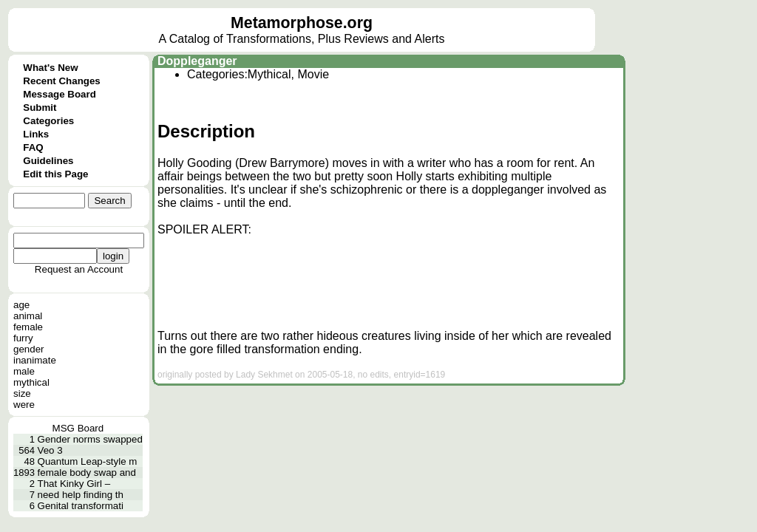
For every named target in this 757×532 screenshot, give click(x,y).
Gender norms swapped (90, 439)
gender (29, 349)
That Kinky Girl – (74, 484)
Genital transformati (81, 506)
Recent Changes (61, 81)
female (28, 327)
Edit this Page (55, 174)
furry (23, 338)
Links (36, 134)
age (21, 305)
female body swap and (87, 473)
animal (28, 316)
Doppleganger (197, 61)
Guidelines (48, 161)
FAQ (33, 147)
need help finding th (81, 495)
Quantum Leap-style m (88, 461)
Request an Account (79, 269)
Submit (40, 108)
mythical (31, 382)
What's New (50, 68)
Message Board (60, 94)
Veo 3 (50, 450)
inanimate (35, 360)
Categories (48, 121)
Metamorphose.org (302, 23)
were (24, 405)
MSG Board (78, 428)
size (22, 393)
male (24, 371)
